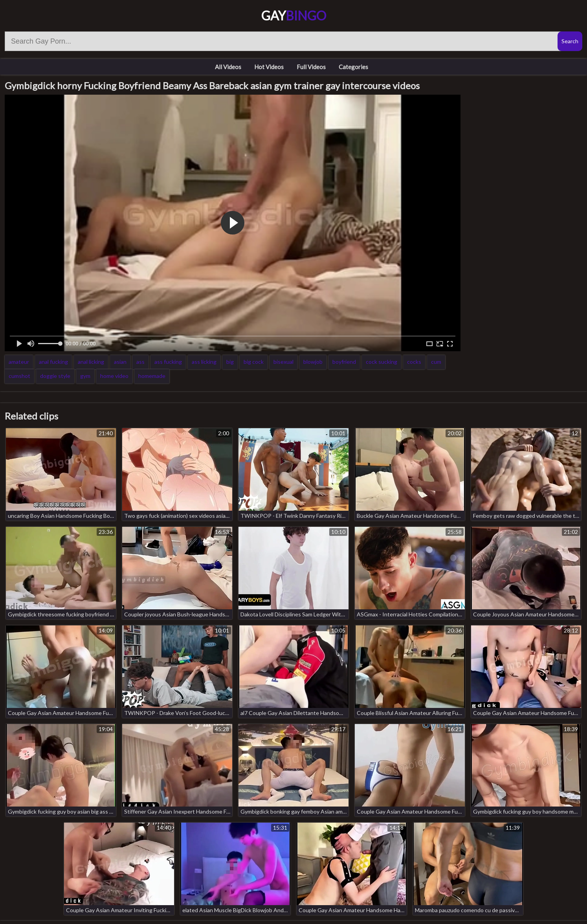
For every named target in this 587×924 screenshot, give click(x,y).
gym (85, 376)
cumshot (19, 376)
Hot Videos (269, 67)
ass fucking (168, 362)
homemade (152, 376)
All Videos (228, 67)
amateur (19, 362)
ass (140, 362)
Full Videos (311, 67)
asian (120, 362)
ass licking (204, 362)
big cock (254, 362)
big (230, 362)
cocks (414, 362)
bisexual (283, 362)
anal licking (91, 362)
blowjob (313, 362)
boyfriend (344, 362)
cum (436, 362)
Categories (353, 67)
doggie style (55, 376)
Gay (294, 16)
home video (114, 376)
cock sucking (382, 362)
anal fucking (53, 362)
